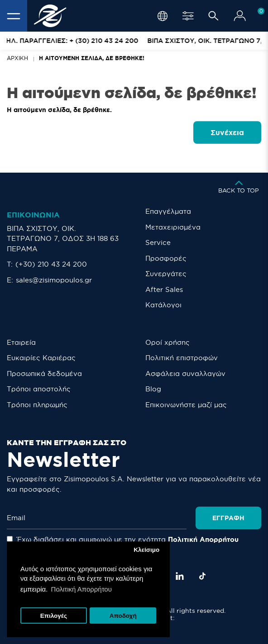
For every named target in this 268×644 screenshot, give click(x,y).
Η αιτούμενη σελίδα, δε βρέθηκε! (92, 58)
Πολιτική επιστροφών (182, 358)
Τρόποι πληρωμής (37, 405)
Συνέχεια (227, 132)
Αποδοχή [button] (123, 616)
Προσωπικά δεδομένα (44, 374)
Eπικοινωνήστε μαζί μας (186, 405)
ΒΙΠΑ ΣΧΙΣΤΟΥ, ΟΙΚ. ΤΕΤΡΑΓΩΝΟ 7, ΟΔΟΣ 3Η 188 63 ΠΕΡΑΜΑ (63, 239)
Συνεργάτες (166, 274)
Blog (153, 389)
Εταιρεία (21, 342)
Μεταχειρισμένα (173, 227)
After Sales (164, 289)
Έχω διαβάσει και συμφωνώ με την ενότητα (123, 539)
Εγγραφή (228, 518)
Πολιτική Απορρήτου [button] (81, 589)
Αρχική (17, 58)
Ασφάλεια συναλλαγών (185, 374)
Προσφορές (166, 258)
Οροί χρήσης (167, 342)
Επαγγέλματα (168, 211)
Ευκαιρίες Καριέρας (41, 358)
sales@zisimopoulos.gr (54, 280)
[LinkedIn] (180, 576)
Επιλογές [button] (54, 616)
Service (158, 242)
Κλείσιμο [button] (146, 550)
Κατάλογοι (163, 305)
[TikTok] (202, 576)
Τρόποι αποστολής (39, 389)
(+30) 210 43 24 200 (51, 264)
